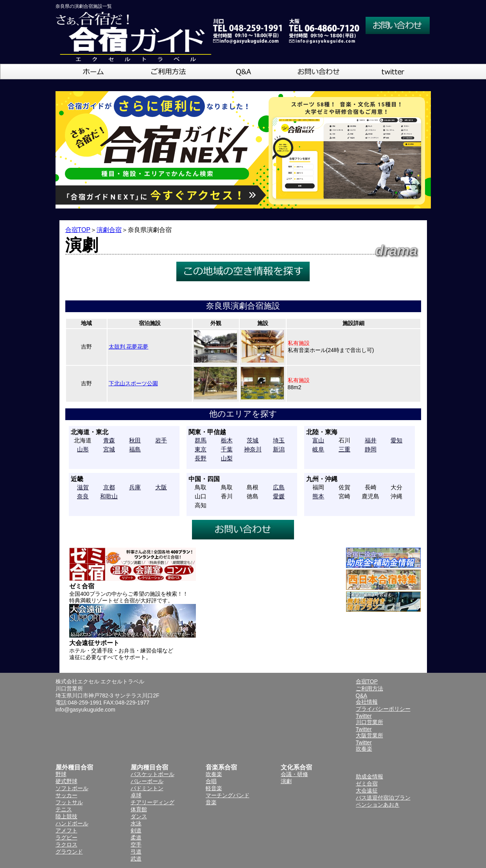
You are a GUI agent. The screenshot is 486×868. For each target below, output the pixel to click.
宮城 (109, 449)
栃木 (227, 440)
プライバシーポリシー (383, 709)
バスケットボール (152, 774)
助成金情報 (369, 776)
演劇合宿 (109, 230)
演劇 (286, 781)
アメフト (66, 830)
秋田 (135, 440)
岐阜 (318, 449)
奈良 (83, 496)
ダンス (139, 816)
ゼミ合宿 (367, 784)
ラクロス (66, 845)
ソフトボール (72, 788)
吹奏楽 (214, 774)
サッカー (66, 795)
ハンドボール (72, 823)
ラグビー (66, 837)
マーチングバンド (228, 795)
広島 (279, 487)
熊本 (318, 496)
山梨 (227, 458)
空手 (136, 845)
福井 (371, 440)
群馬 (201, 440)
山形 (83, 449)
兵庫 (135, 487)
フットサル (69, 802)
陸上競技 (66, 816)
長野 (201, 458)
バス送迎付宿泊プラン (383, 798)
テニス (64, 809)
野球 (61, 774)
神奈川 (253, 449)
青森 (109, 440)
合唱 (211, 781)
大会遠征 (367, 791)
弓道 (136, 852)
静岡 (371, 449)
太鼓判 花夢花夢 (129, 347)
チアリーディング (152, 802)
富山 (318, 440)
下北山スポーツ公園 (133, 383)
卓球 (136, 795)
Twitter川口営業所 (369, 719)
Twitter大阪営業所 (369, 732)
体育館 (139, 809)
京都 (109, 487)
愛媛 (279, 496)
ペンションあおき (378, 805)
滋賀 (83, 487)
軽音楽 (214, 788)
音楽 (211, 802)
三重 (344, 449)
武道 (136, 859)
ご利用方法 (369, 688)
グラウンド (69, 852)
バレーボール (147, 781)
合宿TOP (78, 230)
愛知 (396, 440)
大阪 (161, 487)
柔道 (136, 837)
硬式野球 (66, 781)
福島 (135, 449)
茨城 (253, 440)
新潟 (279, 449)
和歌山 (109, 496)
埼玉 (279, 440)
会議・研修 (294, 774)
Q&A (362, 695)
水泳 (136, 823)
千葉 (227, 449)
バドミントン (147, 788)
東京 (201, 449)
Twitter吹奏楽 (364, 746)
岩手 (161, 440)
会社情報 (367, 702)
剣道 (136, 830)
